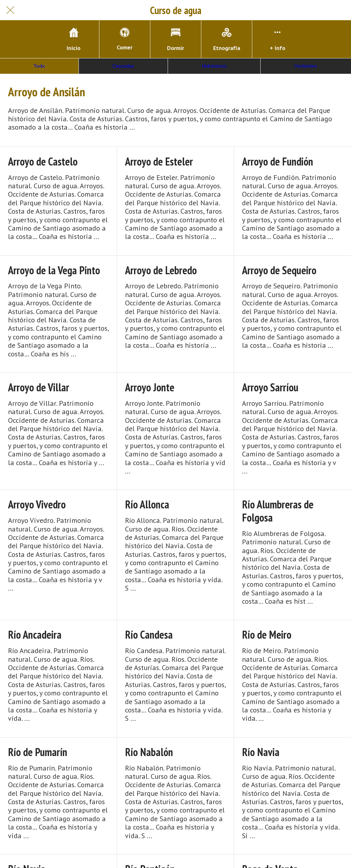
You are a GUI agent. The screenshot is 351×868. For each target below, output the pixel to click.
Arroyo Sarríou (270, 387)
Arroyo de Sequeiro (279, 270)
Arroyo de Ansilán (46, 92)
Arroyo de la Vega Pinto (54, 270)
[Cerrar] (10, 10)
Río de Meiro (267, 635)
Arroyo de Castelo (43, 162)
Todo (39, 66)
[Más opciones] (278, 39)
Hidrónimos (214, 66)
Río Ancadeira (35, 635)
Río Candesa (149, 635)
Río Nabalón (149, 752)
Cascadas (123, 66)
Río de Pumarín (38, 752)
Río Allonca (147, 504)
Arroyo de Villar (39, 387)
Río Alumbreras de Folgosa (278, 511)
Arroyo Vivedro (37, 504)
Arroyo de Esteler (159, 162)
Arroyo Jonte (150, 387)
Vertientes (306, 66)
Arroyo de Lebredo (161, 270)
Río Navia (261, 752)
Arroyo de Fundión (278, 162)
